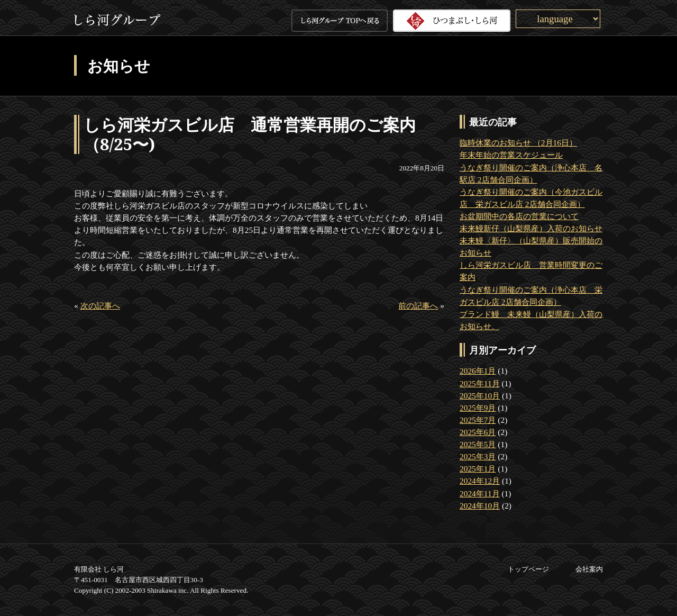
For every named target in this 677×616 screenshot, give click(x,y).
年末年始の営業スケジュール (511, 155)
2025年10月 (480, 396)
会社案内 (589, 569)
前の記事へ (418, 306)
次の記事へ (100, 306)
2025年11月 (480, 383)
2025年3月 (478, 456)
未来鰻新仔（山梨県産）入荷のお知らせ (531, 228)
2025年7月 (478, 420)
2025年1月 (478, 469)
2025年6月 (478, 432)
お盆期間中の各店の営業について (519, 216)
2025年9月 (478, 408)
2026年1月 (478, 371)
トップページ (528, 569)
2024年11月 (480, 493)
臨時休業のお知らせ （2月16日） (518, 143)
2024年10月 (480, 506)
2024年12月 (480, 481)
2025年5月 (478, 444)
